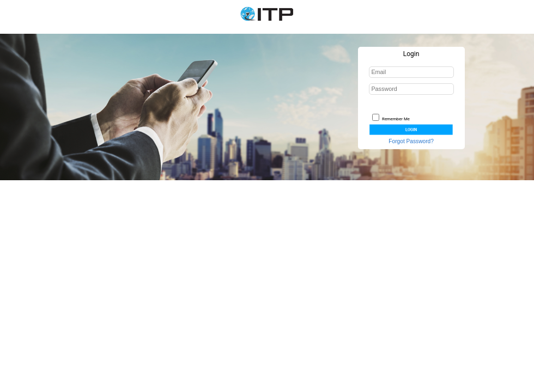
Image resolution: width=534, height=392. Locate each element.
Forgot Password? (411, 141)
